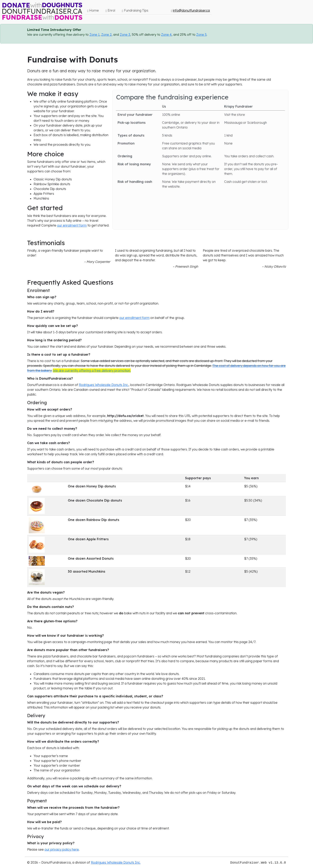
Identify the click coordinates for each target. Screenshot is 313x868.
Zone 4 (166, 35)
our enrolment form (72, 225)
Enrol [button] (110, 10)
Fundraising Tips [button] (135, 10)
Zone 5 (201, 35)
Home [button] (93, 10)
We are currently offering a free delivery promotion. (92, 370)
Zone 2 (106, 35)
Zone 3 (125, 35)
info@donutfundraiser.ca (191, 10)
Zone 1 (95, 35)
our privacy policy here (62, 849)
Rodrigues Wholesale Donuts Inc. (104, 385)
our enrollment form (134, 318)
